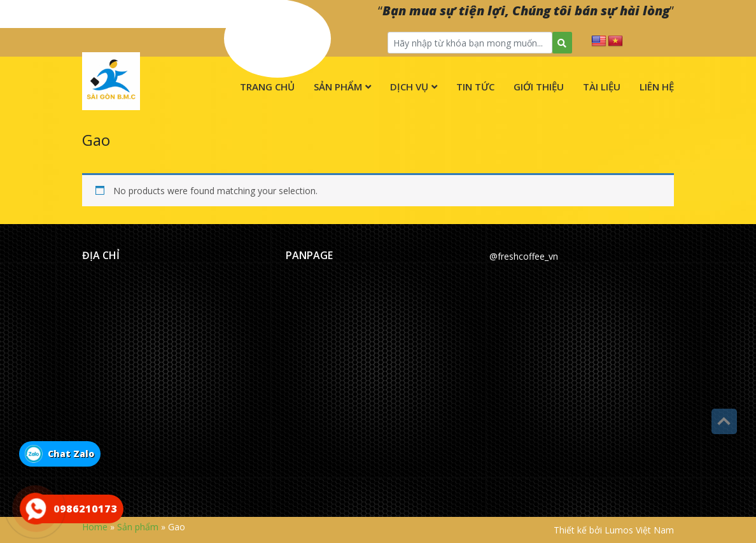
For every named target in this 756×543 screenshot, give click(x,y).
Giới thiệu (539, 87)
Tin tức (475, 87)
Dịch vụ (409, 87)
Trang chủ (267, 87)
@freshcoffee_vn (524, 256)
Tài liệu (602, 87)
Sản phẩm (338, 87)
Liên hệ (657, 87)
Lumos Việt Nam (639, 530)
